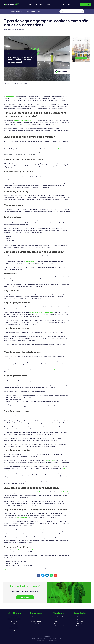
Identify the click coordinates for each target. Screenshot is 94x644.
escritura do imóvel (31, 262)
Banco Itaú (36, 550)
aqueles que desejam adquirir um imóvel (23, 405)
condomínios (15, 176)
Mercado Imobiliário (30, 11)
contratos (34, 364)
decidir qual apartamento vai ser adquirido (25, 120)
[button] (39, 575)
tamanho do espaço (61, 149)
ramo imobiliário (37, 492)
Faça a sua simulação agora (12, 569)
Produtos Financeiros (16, 11)
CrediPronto (19, 550)
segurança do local (23, 517)
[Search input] (71, 11)
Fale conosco (60, 4)
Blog (69, 4)
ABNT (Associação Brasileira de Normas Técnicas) (43, 313)
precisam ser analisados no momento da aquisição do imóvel (36, 529)
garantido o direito (52, 460)
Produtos (29, 4)
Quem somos (39, 4)
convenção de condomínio (56, 370)
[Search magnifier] (83, 11)
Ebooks (40, 11)
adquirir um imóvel (11, 97)
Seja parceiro (50, 4)
